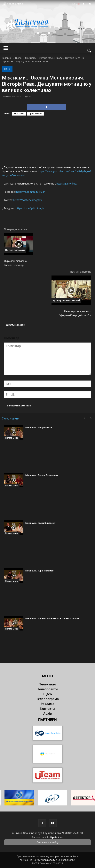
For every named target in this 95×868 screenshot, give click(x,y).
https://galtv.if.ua (51, 860)
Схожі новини (11, 419)
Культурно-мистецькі (66, 300)
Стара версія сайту (48, 842)
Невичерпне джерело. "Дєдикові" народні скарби (75, 313)
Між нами (19, 113)
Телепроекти (48, 689)
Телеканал (48, 684)
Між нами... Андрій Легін (39, 428)
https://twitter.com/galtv (28, 200)
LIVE (76, 4)
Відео (7, 69)
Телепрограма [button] (47, 699)
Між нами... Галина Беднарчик (42, 475)
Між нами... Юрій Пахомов (39, 571)
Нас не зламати (15, 250)
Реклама (47, 704)
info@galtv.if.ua (54, 837)
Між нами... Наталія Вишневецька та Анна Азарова (52, 619)
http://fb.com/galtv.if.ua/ (31, 192)
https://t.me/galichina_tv (30, 208)
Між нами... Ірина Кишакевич (41, 523)
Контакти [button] (47, 709)
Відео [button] (48, 694)
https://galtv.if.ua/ (67, 184)
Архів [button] (48, 713)
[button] (90, 51)
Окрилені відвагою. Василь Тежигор (16, 263)
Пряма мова (35, 113)
